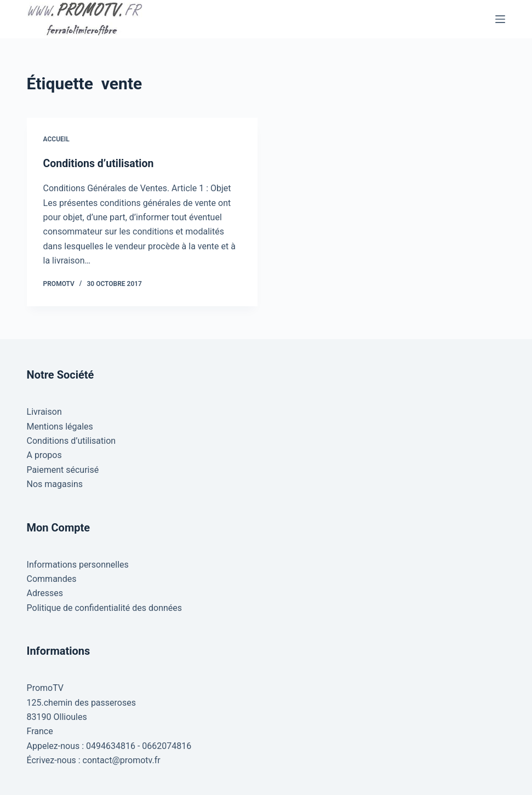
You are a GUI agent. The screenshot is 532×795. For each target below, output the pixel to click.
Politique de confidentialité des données (105, 607)
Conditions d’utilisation (100, 163)
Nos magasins (55, 484)
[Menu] (500, 19)
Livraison (44, 412)
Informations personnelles (78, 564)
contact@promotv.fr (122, 760)
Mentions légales (60, 426)
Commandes (52, 579)
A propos (44, 455)
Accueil (56, 139)
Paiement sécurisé (63, 470)
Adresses (45, 593)
